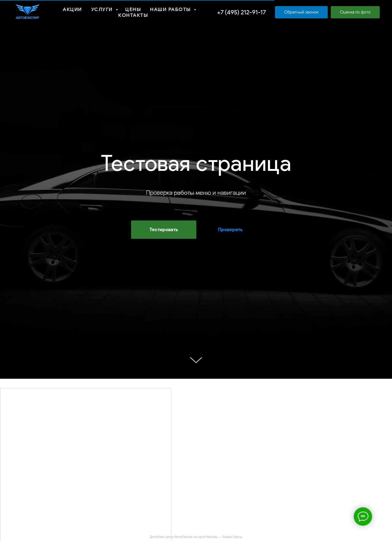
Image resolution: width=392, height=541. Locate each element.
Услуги (103, 9)
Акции (72, 9)
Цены (133, 9)
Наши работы (171, 9)
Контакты (133, 15)
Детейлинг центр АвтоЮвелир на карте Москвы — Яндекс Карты (196, 537)
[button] (301, 12)
